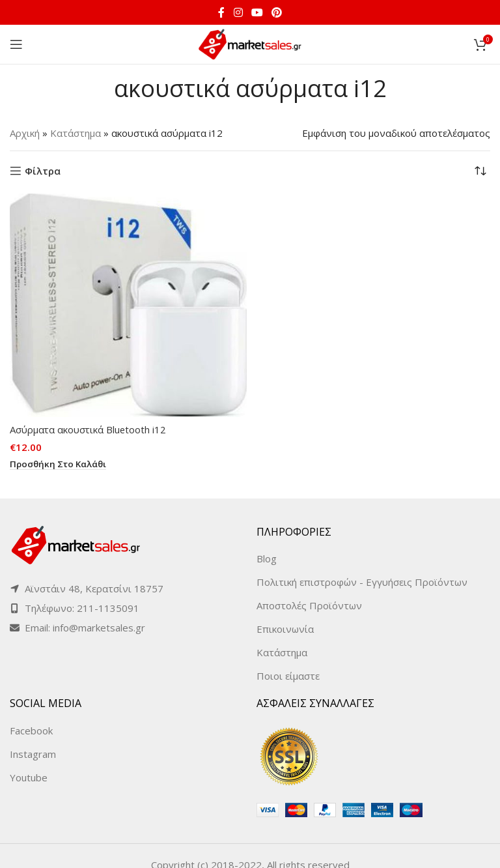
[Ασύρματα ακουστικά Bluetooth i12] (128, 305)
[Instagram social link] (238, 12)
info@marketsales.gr (99, 628)
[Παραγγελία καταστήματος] (480, 171)
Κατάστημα (76, 133)
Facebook (31, 731)
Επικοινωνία (285, 629)
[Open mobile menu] (16, 44)
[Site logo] (250, 43)
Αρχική (25, 133)
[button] (60, 464)
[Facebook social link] (221, 12)
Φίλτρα (43, 171)
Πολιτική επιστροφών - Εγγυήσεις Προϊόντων (362, 582)
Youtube (29, 777)
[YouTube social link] (257, 12)
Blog (267, 558)
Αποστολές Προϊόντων (309, 605)
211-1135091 (108, 608)
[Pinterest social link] (277, 12)
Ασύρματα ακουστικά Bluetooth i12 (89, 429)
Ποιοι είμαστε (288, 676)
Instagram (33, 754)
